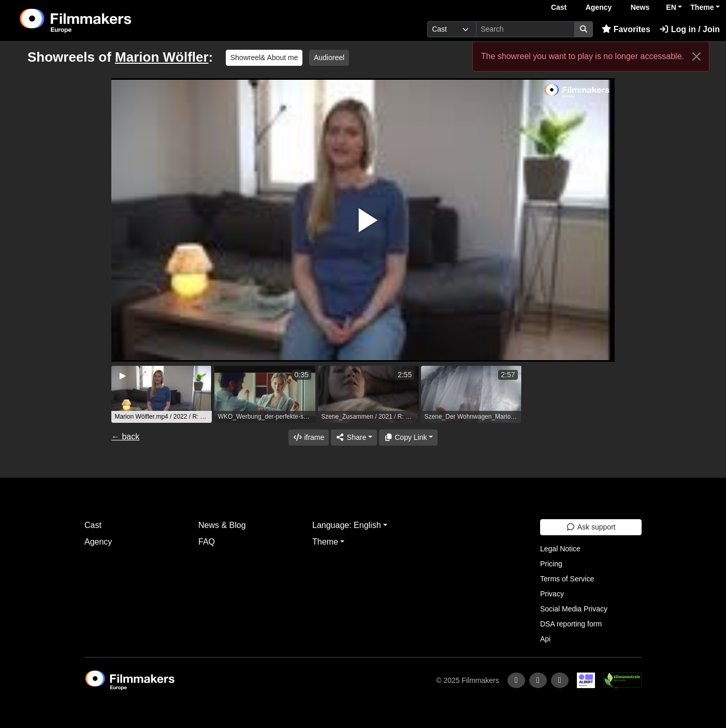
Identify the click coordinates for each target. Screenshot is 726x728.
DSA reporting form (571, 624)
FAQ (207, 542)
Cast (559, 7)
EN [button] (671, 7)
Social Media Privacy (574, 609)
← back (125, 437)
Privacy (552, 594)
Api (545, 639)
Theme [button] (702, 7)
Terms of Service (567, 579)
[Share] (354, 438)
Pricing (551, 564)
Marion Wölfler (162, 57)
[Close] (696, 56)
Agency (599, 7)
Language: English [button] (347, 525)
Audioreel (329, 58)
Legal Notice (560, 549)
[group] (162, 394)
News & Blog (222, 525)
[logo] (101, 21)
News (640, 7)
